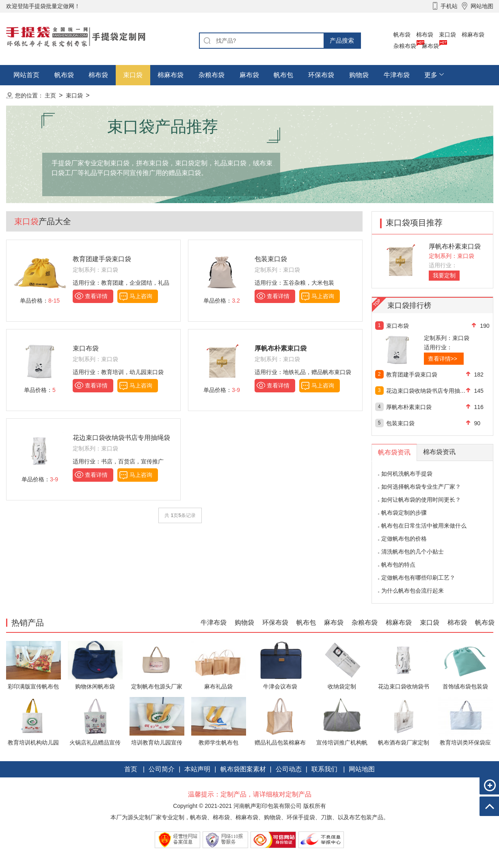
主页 (50, 95)
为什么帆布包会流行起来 (413, 591)
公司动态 (289, 769)
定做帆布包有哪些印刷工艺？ (418, 578)
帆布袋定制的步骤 (404, 513)
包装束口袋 (271, 259)
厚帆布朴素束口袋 (455, 246)
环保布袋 (321, 75)
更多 (431, 75)
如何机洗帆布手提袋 (407, 474)
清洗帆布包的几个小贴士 (413, 552)
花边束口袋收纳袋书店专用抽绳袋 (121, 438)
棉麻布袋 (473, 35)
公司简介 (162, 769)
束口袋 (447, 35)
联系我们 (324, 769)
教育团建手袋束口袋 (102, 259)
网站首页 (26, 75)
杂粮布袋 (405, 46)
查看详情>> (443, 359)
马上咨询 (141, 296)
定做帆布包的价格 (404, 539)
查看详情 (96, 296)
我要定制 (444, 275)
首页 (131, 769)
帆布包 (283, 75)
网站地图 (362, 769)
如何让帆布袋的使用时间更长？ (421, 500)
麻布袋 (430, 46)
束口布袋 (86, 348)
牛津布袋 (397, 75)
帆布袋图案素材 (243, 769)
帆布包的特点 (398, 565)
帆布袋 (402, 35)
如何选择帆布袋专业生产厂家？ (421, 487)
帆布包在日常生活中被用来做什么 (424, 526)
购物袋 (359, 75)
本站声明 (197, 769)
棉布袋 (425, 35)
